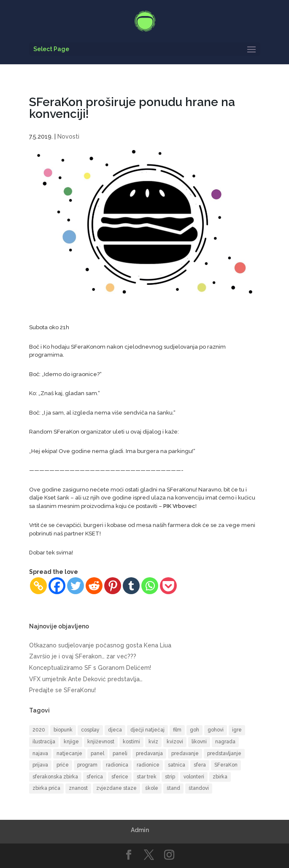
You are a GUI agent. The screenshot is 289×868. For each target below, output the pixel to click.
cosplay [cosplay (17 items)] (90, 730)
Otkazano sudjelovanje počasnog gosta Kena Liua (100, 645)
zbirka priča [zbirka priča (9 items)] (46, 788)
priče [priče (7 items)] (63, 765)
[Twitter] (76, 586)
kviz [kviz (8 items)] (153, 742)
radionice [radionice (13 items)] (148, 765)
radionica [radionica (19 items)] (117, 765)
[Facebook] (57, 586)
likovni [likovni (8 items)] (199, 742)
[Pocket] (168, 586)
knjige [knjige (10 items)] (71, 742)
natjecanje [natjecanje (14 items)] (69, 753)
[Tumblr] (131, 586)
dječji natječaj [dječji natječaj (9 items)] (147, 730)
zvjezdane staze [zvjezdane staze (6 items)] (116, 788)
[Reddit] (94, 586)
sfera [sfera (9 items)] (200, 765)
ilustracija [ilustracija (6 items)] (44, 742)
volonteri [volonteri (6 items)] (194, 777)
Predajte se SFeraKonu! (62, 690)
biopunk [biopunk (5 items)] (63, 730)
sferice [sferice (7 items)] (120, 777)
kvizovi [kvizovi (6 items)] (175, 742)
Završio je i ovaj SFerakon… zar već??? (83, 656)
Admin (140, 830)
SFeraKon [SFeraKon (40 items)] (226, 765)
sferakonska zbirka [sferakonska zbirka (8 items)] (55, 777)
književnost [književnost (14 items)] (101, 742)
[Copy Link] (38, 586)
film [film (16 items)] (177, 730)
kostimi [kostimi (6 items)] (131, 742)
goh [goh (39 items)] (194, 730)
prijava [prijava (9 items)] (40, 765)
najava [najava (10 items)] (40, 753)
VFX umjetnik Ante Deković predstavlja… (86, 679)
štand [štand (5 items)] (173, 788)
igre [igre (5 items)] (237, 730)
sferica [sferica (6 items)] (95, 777)
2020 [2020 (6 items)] (39, 730)
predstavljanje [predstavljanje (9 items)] (224, 753)
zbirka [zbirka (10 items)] (220, 777)
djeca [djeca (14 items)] (115, 730)
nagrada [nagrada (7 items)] (225, 742)
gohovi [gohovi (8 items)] (216, 730)
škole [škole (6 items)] (152, 788)
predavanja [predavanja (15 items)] (149, 753)
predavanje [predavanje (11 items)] (185, 753)
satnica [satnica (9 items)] (177, 765)
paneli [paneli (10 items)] (120, 753)
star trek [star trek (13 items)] (147, 777)
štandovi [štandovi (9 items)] (199, 788)
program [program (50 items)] (87, 765)
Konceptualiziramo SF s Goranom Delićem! (90, 668)
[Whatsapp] (150, 586)
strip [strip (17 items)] (170, 777)
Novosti (68, 136)
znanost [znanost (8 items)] (78, 788)
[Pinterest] (113, 586)
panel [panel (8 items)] (97, 753)
